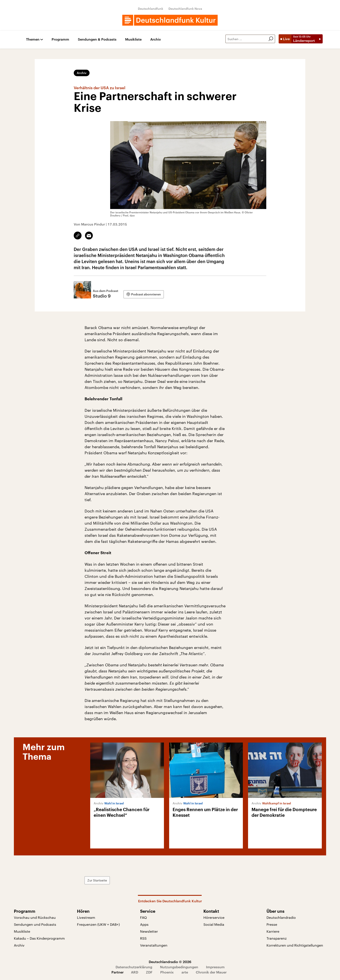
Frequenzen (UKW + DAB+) (98, 924)
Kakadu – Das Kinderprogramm (39, 938)
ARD (135, 972)
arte (185, 972)
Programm (60, 39)
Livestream (86, 917)
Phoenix (167, 972)
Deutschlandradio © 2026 (170, 962)
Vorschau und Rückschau (35, 917)
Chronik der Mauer (211, 972)
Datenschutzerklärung (134, 967)
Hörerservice (214, 917)
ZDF (149, 972)
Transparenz (277, 938)
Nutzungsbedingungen (179, 967)
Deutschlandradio (281, 917)
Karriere (273, 931)
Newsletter (149, 931)
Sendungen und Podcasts (35, 924)
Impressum (215, 967)
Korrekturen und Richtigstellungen (295, 945)
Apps (144, 924)
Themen (33, 39)
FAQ (143, 917)
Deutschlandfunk (151, 9)
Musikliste (133, 39)
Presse (272, 924)
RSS (143, 938)
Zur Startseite (97, 880)
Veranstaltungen (154, 945)
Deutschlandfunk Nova (185, 9)
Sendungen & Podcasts (97, 39)
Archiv (156, 39)
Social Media (214, 924)
